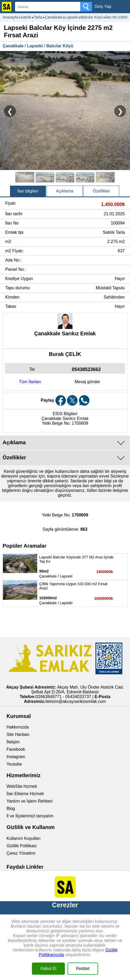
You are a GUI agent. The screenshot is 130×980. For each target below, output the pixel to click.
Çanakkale (13, 46)
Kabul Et (48, 968)
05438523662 (86, 369)
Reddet (83, 968)
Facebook (16, 749)
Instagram (16, 757)
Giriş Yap (103, 6)
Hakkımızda (18, 727)
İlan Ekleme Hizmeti (25, 794)
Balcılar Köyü (60, 46)
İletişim (13, 742)
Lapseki (35, 46)
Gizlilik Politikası (22, 846)
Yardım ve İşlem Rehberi (30, 801)
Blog (11, 809)
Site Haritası (18, 734)
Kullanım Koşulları (24, 838)
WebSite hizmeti (22, 786)
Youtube (14, 764)
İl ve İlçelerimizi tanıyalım (30, 816)
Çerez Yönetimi (21, 853)
